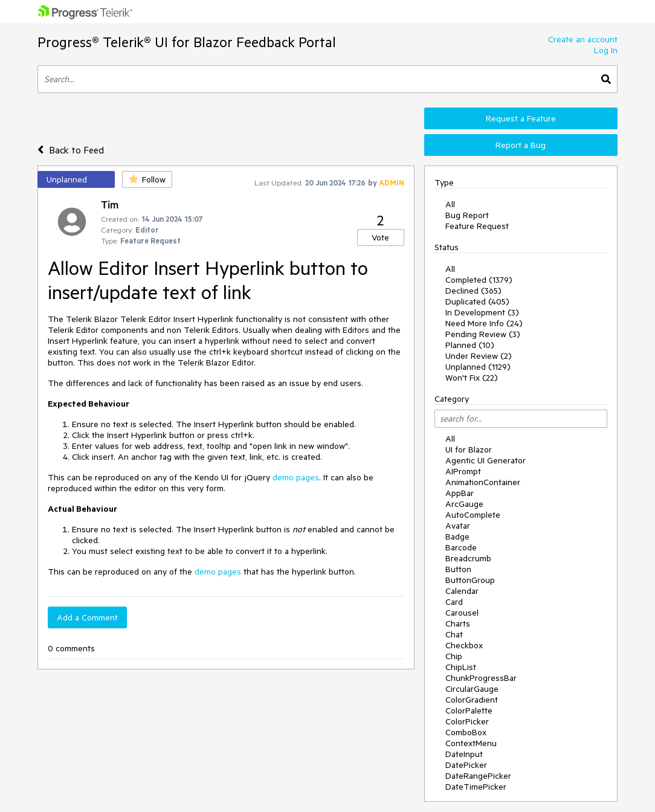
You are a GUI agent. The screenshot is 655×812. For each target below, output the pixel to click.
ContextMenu (471, 743)
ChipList (461, 667)
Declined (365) (473, 291)
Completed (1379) (479, 280)
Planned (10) (470, 345)
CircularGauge (472, 689)
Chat (454, 634)
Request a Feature (521, 118)
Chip (454, 656)
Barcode (461, 547)
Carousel (462, 613)
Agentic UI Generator (486, 460)
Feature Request (477, 226)
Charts (458, 623)
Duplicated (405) (477, 301)
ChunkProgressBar (481, 678)
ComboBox (466, 732)
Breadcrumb (468, 558)
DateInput (464, 754)
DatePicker (466, 765)
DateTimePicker (476, 787)
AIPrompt (463, 471)
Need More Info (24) (484, 323)
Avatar (458, 526)
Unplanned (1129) (478, 367)
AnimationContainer (483, 482)
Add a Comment (87, 617)
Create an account (583, 39)
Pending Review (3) (483, 334)
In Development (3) (482, 312)
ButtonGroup (470, 580)
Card (454, 602)
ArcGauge (464, 504)
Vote (380, 237)
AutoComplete (473, 515)
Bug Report (467, 215)
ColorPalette (469, 710)
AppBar (460, 493)
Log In (606, 50)
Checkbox (464, 645)
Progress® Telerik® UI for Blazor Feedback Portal (187, 42)
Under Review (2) (479, 356)
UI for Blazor (469, 449)
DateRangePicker (478, 776)
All (450, 204)
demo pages (296, 477)
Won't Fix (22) (472, 378)
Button (458, 569)
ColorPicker (467, 721)
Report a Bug (521, 145)
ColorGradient (472, 700)
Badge (457, 536)
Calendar (462, 591)
